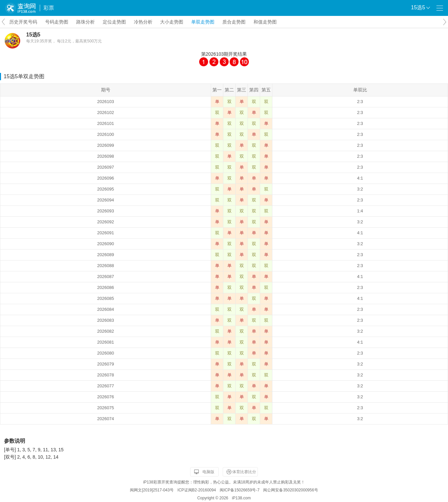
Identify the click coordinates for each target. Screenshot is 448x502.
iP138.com (241, 498)
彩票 (49, 8)
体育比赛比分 (244, 472)
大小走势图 (172, 22)
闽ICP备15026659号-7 (240, 490)
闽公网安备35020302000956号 (290, 490)
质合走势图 (234, 22)
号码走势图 (57, 22)
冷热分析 (143, 22)
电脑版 (208, 472)
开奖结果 (238, 54)
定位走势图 (114, 22)
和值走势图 (265, 22)
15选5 (33, 35)
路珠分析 (85, 22)
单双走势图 (203, 22)
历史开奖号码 (23, 22)
